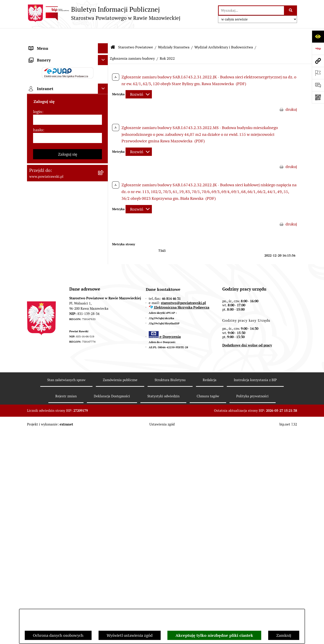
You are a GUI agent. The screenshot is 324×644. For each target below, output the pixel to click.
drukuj (291, 96)
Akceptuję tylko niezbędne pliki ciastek (214, 635)
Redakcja (210, 592)
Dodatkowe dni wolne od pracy (247, 557)
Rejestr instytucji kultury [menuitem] (51, 302)
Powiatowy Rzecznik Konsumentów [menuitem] (61, 292)
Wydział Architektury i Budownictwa (224, 34)
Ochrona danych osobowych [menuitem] (54, 313)
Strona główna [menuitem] (42, 45)
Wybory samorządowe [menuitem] (49, 333)
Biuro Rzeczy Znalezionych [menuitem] (53, 262)
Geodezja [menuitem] (37, 215)
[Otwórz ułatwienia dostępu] (318, 36)
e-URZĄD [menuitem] (38, 106)
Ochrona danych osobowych (58, 635)
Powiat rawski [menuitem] (41, 55)
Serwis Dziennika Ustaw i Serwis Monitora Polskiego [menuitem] (58, 202)
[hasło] (67, 433)
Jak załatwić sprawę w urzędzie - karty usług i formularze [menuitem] (63, 139)
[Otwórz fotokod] (318, 97)
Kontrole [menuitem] (37, 323)
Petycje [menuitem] (35, 282)
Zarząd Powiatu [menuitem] (43, 75)
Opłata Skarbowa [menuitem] (44, 173)
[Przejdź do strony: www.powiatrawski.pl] (318, 61)
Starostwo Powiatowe (136, 34)
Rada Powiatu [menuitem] (41, 65)
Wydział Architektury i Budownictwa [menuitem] (62, 225)
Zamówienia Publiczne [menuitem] (49, 163)
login (38, 406)
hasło (38, 424)
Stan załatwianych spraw (66, 592)
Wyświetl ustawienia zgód (130, 635)
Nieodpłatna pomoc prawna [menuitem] (54, 272)
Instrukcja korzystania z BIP (255, 592)
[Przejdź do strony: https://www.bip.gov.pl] (318, 49)
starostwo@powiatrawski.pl (183, 515)
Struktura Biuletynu (170, 592)
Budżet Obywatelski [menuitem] (47, 116)
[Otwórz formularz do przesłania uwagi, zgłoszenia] (318, 85)
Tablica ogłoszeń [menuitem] (44, 152)
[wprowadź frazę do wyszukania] (251, 10)
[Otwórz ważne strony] (318, 73)
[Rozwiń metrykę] (139, 81)
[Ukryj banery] (103, 355)
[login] (67, 414)
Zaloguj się (68, 449)
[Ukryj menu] (103, 35)
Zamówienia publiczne (120, 592)
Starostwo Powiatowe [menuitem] (48, 96)
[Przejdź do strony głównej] (104, 13)
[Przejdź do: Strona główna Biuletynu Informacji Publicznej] (113, 34)
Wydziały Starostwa (174, 34)
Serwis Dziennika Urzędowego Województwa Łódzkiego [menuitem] (56, 186)
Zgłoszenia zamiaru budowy (132, 45)
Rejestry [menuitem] (36, 343)
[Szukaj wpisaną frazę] (291, 10)
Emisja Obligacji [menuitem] (43, 252)
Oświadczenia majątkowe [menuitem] (52, 126)
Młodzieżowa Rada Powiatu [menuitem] (53, 85)
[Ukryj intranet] (103, 383)
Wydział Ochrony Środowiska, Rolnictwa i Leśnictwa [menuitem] (56, 239)
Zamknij (284, 635)
